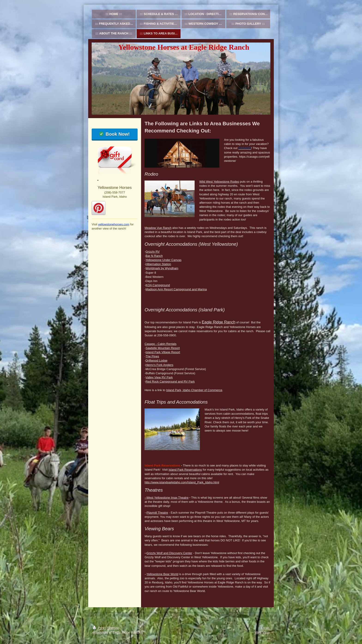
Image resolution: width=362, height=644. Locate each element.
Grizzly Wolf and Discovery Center (169, 553)
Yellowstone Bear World (162, 574)
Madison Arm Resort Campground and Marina (176, 289)
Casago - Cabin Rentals (160, 344)
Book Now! (118, 134)
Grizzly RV (152, 252)
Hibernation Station (158, 264)
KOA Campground (158, 285)
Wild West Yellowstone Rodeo (219, 182)
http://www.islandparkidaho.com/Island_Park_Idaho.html (182, 482)
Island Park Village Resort (163, 352)
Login (265, 628)
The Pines (152, 356)
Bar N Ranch (154, 256)
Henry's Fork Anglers (159, 365)
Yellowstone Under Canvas (163, 260)
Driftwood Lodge (156, 360)
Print (99, 628)
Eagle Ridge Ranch (219, 322)
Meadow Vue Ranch (158, 228)
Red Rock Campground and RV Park (170, 382)
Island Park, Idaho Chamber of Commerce (194, 390)
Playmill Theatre (157, 513)
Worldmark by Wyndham (162, 268)
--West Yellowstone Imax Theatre (166, 498)
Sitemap (113, 628)
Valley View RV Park (159, 377)
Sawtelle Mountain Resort (163, 348)
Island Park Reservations (185, 470)
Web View (262, 632)
